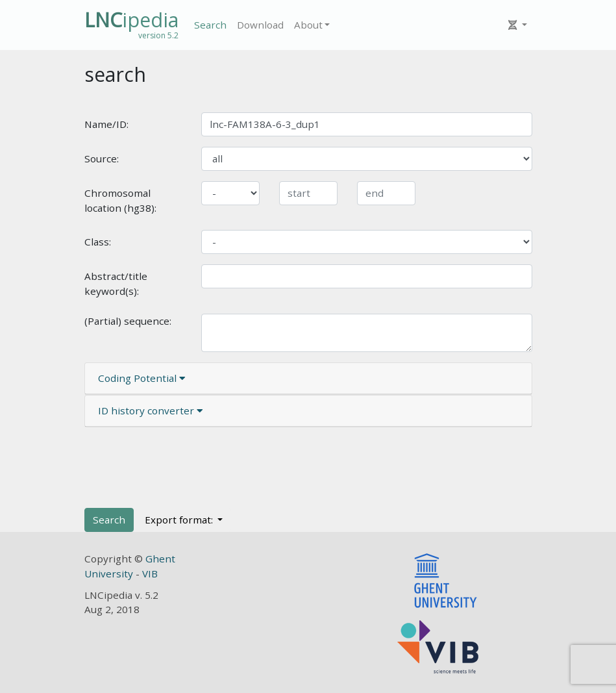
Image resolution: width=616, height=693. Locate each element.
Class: (98, 242)
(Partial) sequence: (128, 321)
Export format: (180, 520)
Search (210, 25)
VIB (150, 573)
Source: (102, 158)
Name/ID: (106, 124)
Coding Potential (142, 378)
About (308, 25)
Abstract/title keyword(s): (116, 283)
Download (260, 25)
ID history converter (151, 410)
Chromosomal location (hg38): (120, 200)
